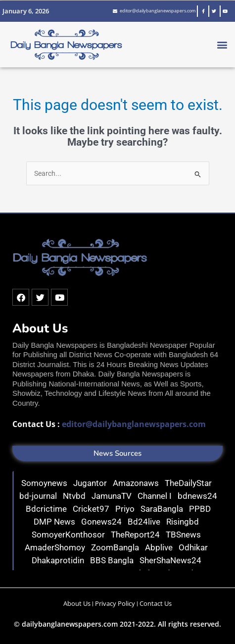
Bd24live (145, 522)
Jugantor (91, 483)
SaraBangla (163, 509)
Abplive (160, 547)
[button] (222, 44)
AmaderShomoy (56, 547)
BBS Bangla (113, 560)
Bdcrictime (47, 509)
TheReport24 (136, 535)
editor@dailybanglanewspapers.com (134, 424)
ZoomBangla (116, 547)
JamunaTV (113, 496)
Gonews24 (102, 522)
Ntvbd (75, 496)
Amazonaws (137, 483)
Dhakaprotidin (59, 560)
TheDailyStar (189, 483)
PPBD (201, 509)
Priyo (126, 509)
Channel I (156, 496)
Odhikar (194, 547)
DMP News (55, 522)
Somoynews (44, 483)
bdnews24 (197, 496)
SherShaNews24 (171, 560)
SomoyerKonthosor (69, 535)
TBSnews (184, 535)
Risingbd (184, 522)
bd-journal (39, 496)
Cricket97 (92, 509)
